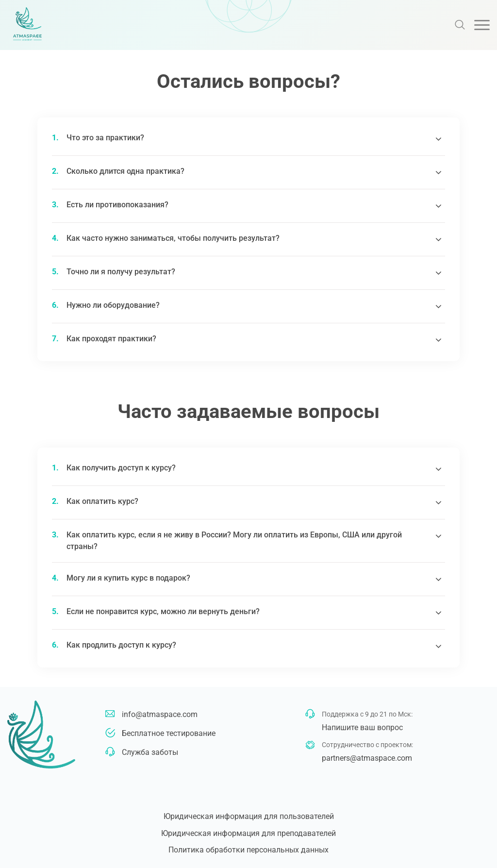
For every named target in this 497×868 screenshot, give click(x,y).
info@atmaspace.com (160, 714)
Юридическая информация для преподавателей (248, 833)
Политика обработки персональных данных (248, 850)
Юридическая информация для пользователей (249, 816)
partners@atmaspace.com (367, 758)
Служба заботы (150, 752)
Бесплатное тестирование (169, 733)
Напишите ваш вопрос (362, 727)
